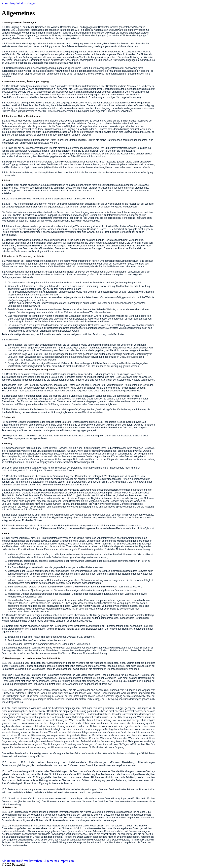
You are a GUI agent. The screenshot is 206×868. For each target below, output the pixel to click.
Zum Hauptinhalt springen (19, 3)
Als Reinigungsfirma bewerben (22, 861)
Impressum (67, 861)
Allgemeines (51, 861)
